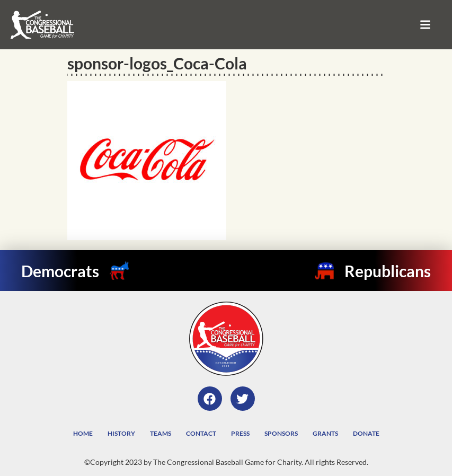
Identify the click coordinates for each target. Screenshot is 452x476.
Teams (161, 433)
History (121, 433)
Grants (325, 433)
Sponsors (281, 433)
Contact (201, 433)
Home (83, 433)
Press (240, 433)
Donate (366, 433)
